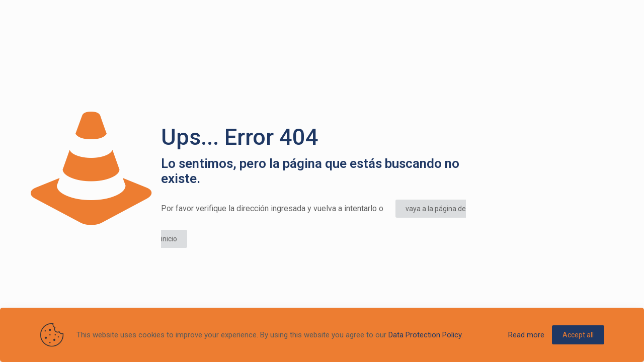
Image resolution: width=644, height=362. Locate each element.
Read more (526, 335)
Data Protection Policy (425, 335)
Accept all (578, 335)
